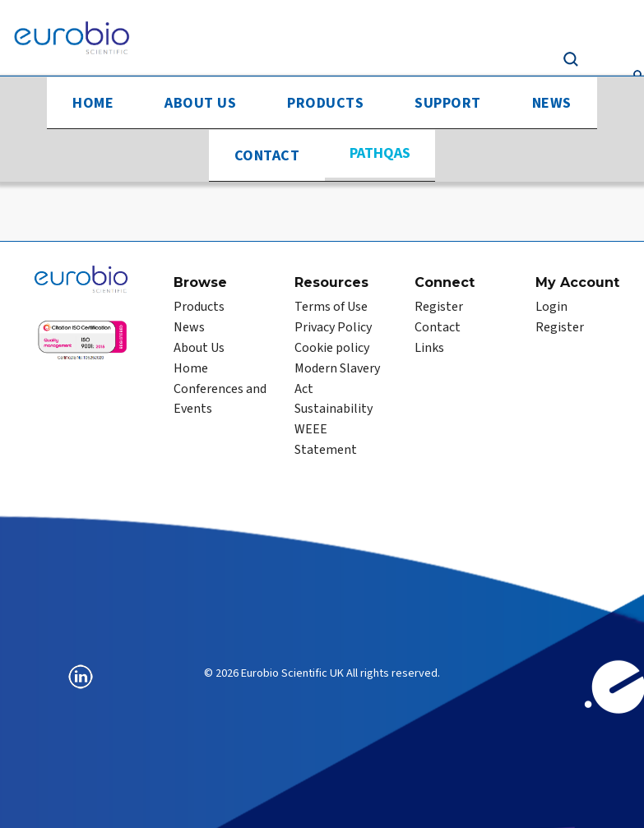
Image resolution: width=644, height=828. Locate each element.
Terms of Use (331, 307)
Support (448, 103)
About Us (200, 103)
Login (551, 307)
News (552, 103)
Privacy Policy (333, 327)
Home (93, 103)
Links (429, 348)
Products (325, 103)
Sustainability (334, 409)
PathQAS (380, 153)
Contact (267, 156)
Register (439, 307)
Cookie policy (332, 348)
